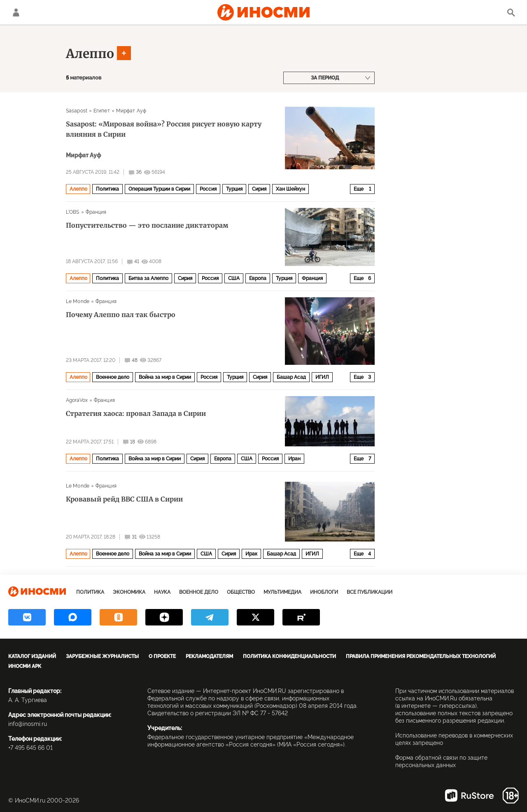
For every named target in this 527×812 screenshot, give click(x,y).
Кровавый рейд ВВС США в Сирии (124, 499)
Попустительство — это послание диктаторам (147, 225)
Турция (234, 189)
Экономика (129, 592)
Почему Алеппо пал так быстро (121, 315)
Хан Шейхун (290, 189)
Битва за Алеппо (148, 278)
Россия (208, 189)
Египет (102, 111)
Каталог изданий (32, 656)
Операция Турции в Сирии (159, 189)
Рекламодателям (209, 656)
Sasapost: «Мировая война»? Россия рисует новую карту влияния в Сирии (164, 129)
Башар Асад (291, 377)
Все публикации (370, 592)
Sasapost (77, 111)
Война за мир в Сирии (165, 377)
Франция (96, 212)
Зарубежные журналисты (102, 656)
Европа (258, 278)
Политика (107, 189)
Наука (162, 592)
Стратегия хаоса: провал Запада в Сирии (136, 413)
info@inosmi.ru (28, 724)
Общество (241, 592)
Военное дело (113, 377)
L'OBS (73, 212)
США (234, 278)
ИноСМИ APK (25, 666)
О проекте (162, 656)
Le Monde (78, 301)
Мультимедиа (282, 592)
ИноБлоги (324, 592)
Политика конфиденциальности (289, 656)
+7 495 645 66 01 (30, 748)
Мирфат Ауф (131, 111)
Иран (294, 459)
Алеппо (90, 54)
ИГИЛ (322, 377)
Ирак (251, 554)
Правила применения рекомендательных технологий (421, 656)
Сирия (259, 189)
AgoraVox (77, 400)
